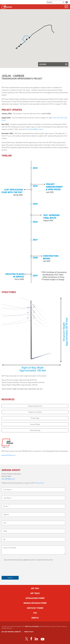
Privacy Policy (39, 483)
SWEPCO (35, 618)
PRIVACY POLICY (29, 632)
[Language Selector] (55, 2)
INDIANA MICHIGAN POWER (35, 603)
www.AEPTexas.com (9, 455)
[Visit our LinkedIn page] (36, 639)
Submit (10, 578)
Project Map (35, 418)
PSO (35, 613)
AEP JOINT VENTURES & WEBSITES (11, 632)
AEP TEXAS (35, 593)
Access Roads (35, 424)
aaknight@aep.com (8, 479)
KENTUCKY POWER (35, 608)
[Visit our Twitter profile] (27, 639)
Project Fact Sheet (35, 412)
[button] (19, 46)
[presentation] (18, 569)
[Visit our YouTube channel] (43, 639)
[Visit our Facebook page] (31, 639)
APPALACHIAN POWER (35, 598)
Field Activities (35, 430)
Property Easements (35, 406)
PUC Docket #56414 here (34, 129)
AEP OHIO (35, 588)
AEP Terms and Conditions (32, 626)
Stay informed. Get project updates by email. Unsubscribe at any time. (29, 560)
